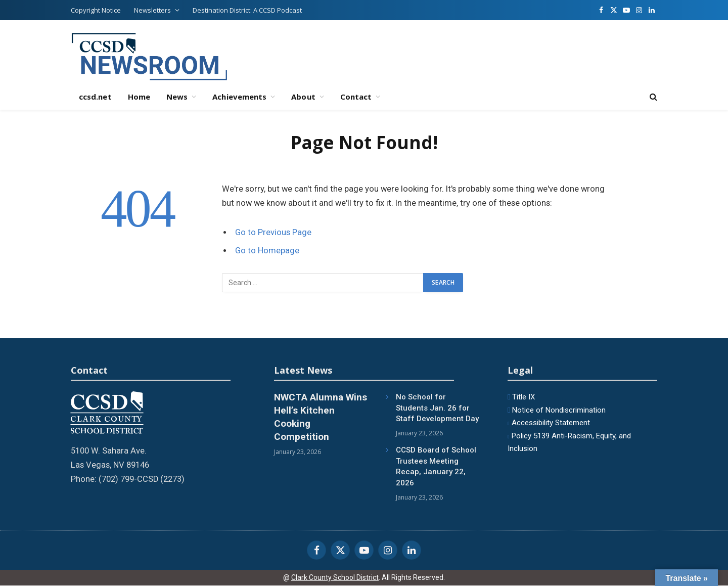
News (177, 97)
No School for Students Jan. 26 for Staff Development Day (437, 408)
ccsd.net (95, 97)
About (303, 97)
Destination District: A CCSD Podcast (247, 10)
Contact (356, 97)
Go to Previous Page (273, 232)
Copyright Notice (96, 10)
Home (139, 97)
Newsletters (152, 10)
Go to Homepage (267, 251)
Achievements (239, 97)
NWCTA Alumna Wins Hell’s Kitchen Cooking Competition (321, 417)
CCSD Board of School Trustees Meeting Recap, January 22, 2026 (436, 466)
